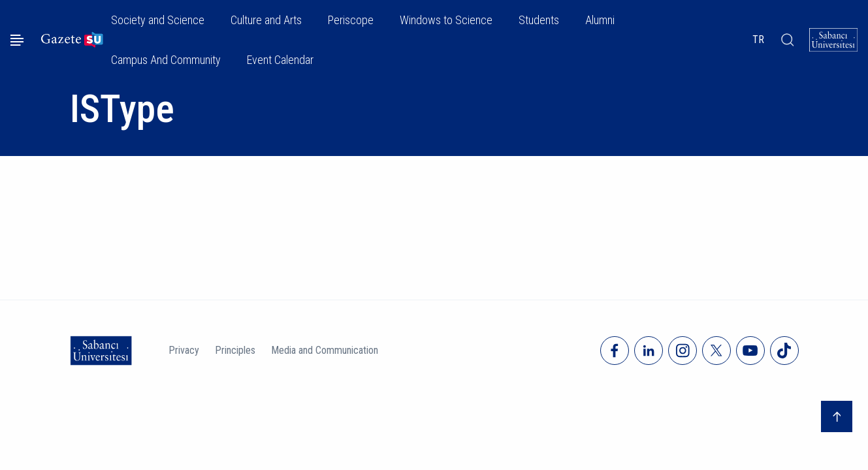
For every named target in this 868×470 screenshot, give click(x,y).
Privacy (184, 350)
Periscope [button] (351, 20)
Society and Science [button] (158, 20)
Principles (235, 350)
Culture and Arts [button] (266, 20)
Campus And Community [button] (166, 60)
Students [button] (539, 20)
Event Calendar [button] (280, 60)
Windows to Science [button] (446, 20)
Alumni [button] (600, 20)
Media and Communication (325, 350)
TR (758, 39)
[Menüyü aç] (17, 40)
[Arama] (787, 40)
